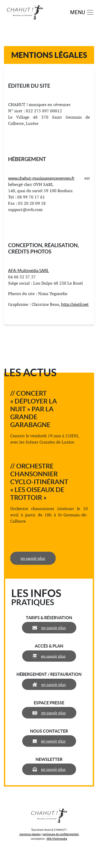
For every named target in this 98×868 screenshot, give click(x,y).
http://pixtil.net (75, 304)
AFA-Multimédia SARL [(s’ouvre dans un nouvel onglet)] (28, 270)
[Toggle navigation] (82, 12)
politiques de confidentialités (61, 834)
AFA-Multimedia (57, 839)
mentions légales (30, 834)
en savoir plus (33, 558)
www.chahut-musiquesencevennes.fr (41, 178)
